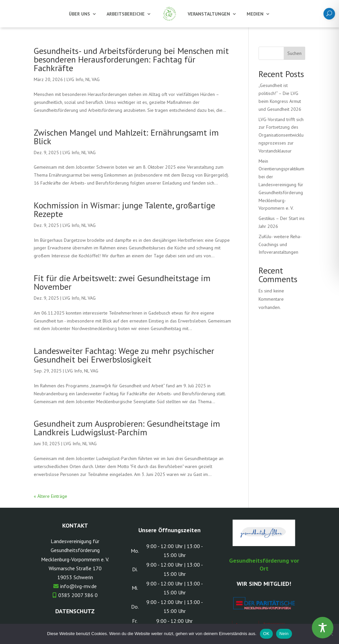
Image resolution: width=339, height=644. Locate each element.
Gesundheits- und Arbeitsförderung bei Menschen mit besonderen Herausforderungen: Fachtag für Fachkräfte (131, 59)
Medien (255, 14)
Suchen (294, 53)
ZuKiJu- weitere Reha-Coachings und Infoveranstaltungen (280, 244)
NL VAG (93, 79)
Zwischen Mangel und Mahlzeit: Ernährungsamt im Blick (126, 137)
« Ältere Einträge (50, 496)
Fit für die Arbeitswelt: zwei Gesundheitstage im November (122, 282)
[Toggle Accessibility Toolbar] (323, 628)
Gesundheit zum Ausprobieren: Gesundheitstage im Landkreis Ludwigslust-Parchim (127, 428)
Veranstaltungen (209, 14)
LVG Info (75, 79)
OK (266, 634)
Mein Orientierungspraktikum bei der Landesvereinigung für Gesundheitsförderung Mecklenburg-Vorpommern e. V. (281, 185)
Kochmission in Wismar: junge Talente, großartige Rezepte (124, 210)
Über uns (79, 14)
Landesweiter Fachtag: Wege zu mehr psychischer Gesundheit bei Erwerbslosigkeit (124, 355)
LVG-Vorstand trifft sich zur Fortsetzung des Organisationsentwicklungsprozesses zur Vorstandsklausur (281, 135)
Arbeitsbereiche (126, 14)
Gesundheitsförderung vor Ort (264, 564)
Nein (284, 634)
